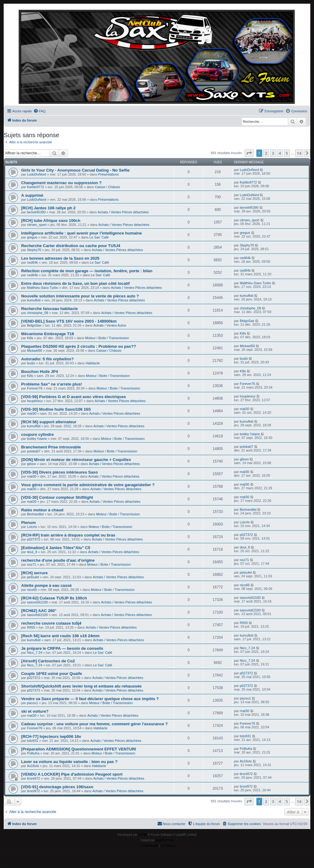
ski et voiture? (35, 711)
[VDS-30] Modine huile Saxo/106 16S (56, 409)
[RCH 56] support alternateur (49, 422)
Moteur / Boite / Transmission (107, 338)
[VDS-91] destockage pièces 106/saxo (57, 787)
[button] (249, 153)
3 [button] (273, 153)
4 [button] (280, 153)
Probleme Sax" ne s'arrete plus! (52, 384)
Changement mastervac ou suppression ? (61, 183)
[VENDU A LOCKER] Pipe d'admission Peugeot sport (72, 774)
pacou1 (33, 703)
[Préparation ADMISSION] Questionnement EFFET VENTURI (79, 749)
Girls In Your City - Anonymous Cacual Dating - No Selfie (75, 170)
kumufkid (34, 300)
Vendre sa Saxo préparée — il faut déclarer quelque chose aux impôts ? (90, 699)
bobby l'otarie (37, 439)
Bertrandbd (35, 514)
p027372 (34, 539)
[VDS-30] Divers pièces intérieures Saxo (59, 472)
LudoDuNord (36, 174)
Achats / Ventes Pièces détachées (123, 212)
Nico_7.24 (35, 653)
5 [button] (287, 153)
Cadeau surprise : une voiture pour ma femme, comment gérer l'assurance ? (94, 724)
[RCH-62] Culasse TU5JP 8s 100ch (54, 598)
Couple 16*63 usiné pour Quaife (52, 674)
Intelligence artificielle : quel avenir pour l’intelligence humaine (82, 233)
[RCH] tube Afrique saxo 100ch (51, 221)
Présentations (108, 174)
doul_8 (32, 552)
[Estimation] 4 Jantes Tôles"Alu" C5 (56, 548)
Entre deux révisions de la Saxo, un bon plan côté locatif (75, 283)
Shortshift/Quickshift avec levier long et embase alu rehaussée (81, 686)
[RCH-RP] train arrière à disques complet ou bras (68, 535)
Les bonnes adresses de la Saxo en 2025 (60, 258)
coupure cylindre (37, 434)
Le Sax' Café (99, 237)
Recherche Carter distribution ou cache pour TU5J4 (71, 246)
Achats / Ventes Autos (110, 325)
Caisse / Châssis (107, 187)
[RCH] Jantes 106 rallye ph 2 (48, 208)
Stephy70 (34, 250)
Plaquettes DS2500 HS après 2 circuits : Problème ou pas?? (79, 346)
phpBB (143, 835)
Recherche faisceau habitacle (50, 309)
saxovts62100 (37, 602)
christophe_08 (38, 313)
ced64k (32, 262)
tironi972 (33, 778)
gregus (32, 237)
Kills (30, 338)
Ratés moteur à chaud (42, 510)
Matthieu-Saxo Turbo (43, 288)
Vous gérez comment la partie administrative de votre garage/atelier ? (88, 485)
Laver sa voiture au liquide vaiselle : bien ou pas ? (69, 762)
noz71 (32, 564)
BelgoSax (34, 325)
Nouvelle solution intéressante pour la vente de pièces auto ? (80, 296)
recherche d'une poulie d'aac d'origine (58, 560)
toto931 (33, 741)
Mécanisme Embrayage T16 (48, 334)
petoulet (33, 577)
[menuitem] (40, 111)
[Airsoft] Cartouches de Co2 (48, 661)
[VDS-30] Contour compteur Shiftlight (57, 497)
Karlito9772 (36, 187)
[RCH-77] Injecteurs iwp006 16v (51, 736)
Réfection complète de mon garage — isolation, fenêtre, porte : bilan (87, 271)
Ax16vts (33, 766)
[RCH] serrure (34, 573)
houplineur (35, 401)
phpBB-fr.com (165, 840)
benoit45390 (36, 212)
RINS (31, 627)
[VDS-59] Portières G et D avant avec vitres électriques (74, 397)
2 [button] (266, 153)
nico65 (32, 590)
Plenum (29, 523)
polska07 (34, 451)
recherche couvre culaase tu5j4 (51, 623)
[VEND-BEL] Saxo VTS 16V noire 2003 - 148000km (69, 321)
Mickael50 (35, 351)
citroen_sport (37, 225)
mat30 (32, 413)
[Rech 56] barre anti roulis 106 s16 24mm (60, 636)
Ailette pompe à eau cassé (46, 585)
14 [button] (299, 153)
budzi (31, 363)
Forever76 (35, 388)
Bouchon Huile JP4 (40, 372)
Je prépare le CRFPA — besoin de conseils (62, 648)
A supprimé (32, 195)
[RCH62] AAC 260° (39, 611)
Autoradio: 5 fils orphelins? (47, 359)
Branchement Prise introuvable (51, 447)
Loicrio (32, 527)
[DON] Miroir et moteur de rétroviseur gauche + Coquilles (76, 460)
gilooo (31, 464)
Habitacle (93, 363)
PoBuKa (33, 753)
